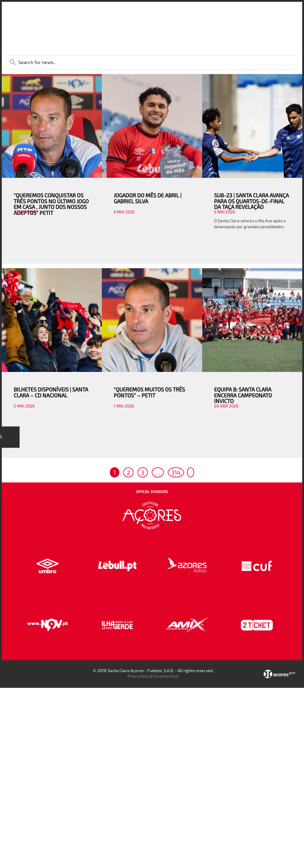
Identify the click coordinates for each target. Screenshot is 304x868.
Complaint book (166, 676)
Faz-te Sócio (227, 14)
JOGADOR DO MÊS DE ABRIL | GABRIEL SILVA (148, 198)
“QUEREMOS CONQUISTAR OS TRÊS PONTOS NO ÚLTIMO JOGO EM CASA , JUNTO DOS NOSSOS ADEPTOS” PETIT (51, 204)
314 (176, 472)
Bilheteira (182, 14)
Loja (203, 14)
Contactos (258, 14)
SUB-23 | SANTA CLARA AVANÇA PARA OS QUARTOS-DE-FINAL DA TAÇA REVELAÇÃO (251, 201)
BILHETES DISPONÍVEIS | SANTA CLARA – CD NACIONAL (51, 392)
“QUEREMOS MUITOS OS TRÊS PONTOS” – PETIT (149, 392)
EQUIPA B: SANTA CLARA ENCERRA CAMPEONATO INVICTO (243, 395)
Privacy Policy (139, 676)
